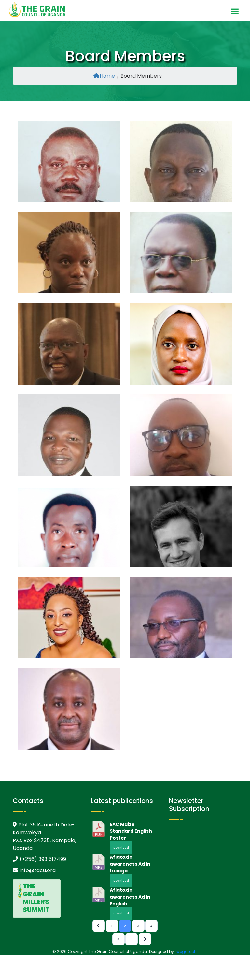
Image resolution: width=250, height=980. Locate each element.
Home (104, 76)
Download (121, 848)
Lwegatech (186, 951)
